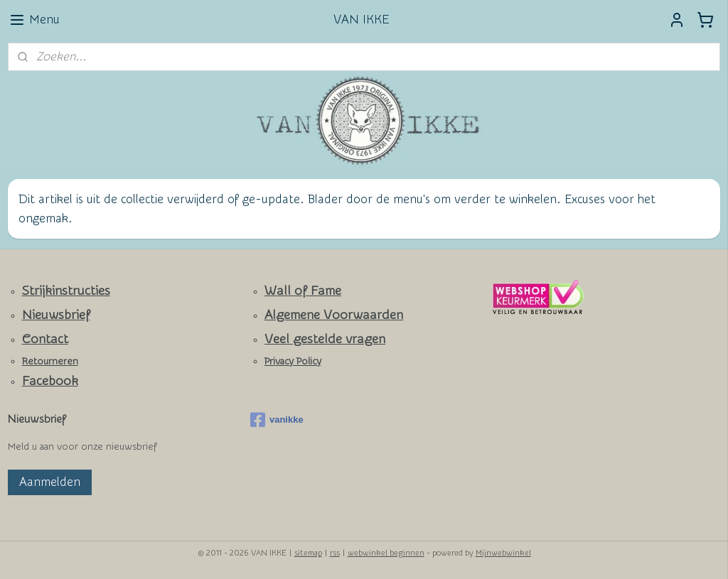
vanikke (277, 420)
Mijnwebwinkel (503, 553)
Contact (45, 339)
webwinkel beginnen (386, 553)
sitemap (308, 553)
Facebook (50, 381)
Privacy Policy (293, 362)
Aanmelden (50, 482)
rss (335, 553)
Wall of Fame (303, 291)
